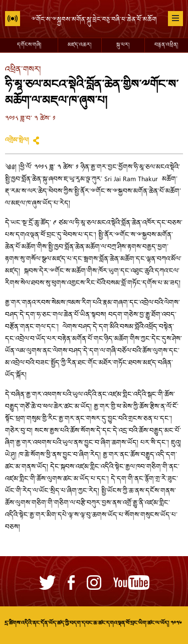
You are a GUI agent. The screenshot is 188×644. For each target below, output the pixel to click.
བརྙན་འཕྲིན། (166, 45)
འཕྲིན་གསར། (23, 70)
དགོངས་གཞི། (29, 45)
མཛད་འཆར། (79, 45)
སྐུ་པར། (123, 45)
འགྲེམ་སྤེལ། (17, 141)
